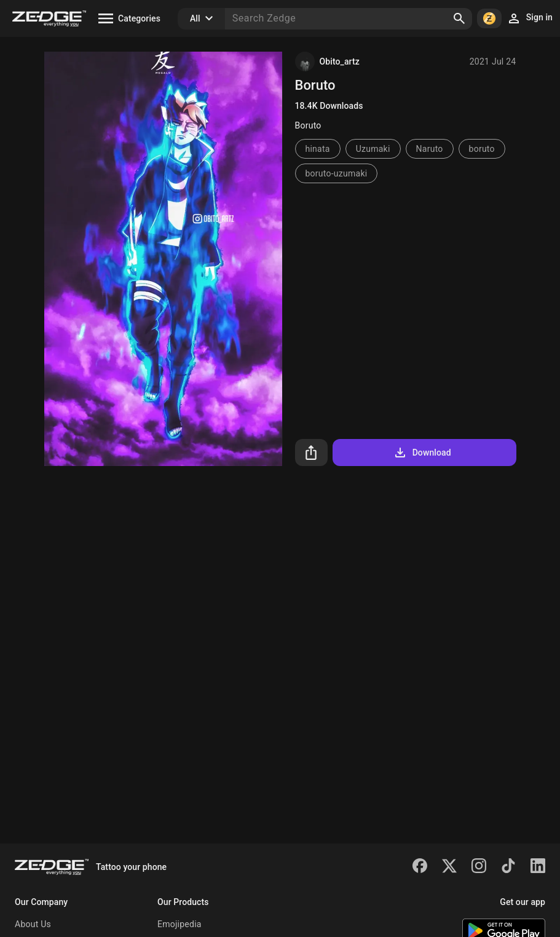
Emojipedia (179, 924)
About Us (33, 924)
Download (422, 453)
